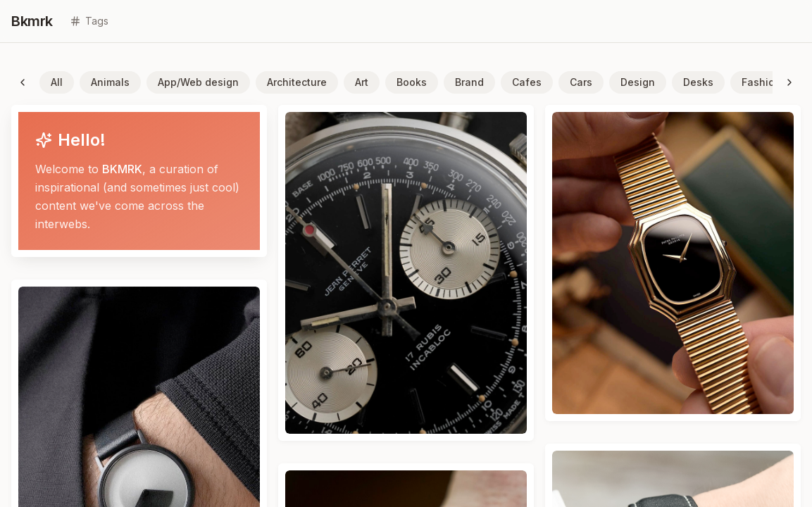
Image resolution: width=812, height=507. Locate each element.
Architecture (297, 82)
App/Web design (198, 82)
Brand (469, 82)
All (57, 82)
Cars (581, 82)
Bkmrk (32, 21)
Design (638, 82)
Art (362, 82)
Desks (698, 82)
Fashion (761, 82)
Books (412, 82)
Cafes (527, 82)
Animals (110, 82)
